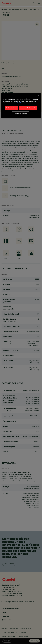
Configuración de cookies (20, 113)
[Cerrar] (38, 96)
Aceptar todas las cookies (28, 108)
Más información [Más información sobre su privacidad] (21, 103)
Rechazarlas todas (11, 108)
